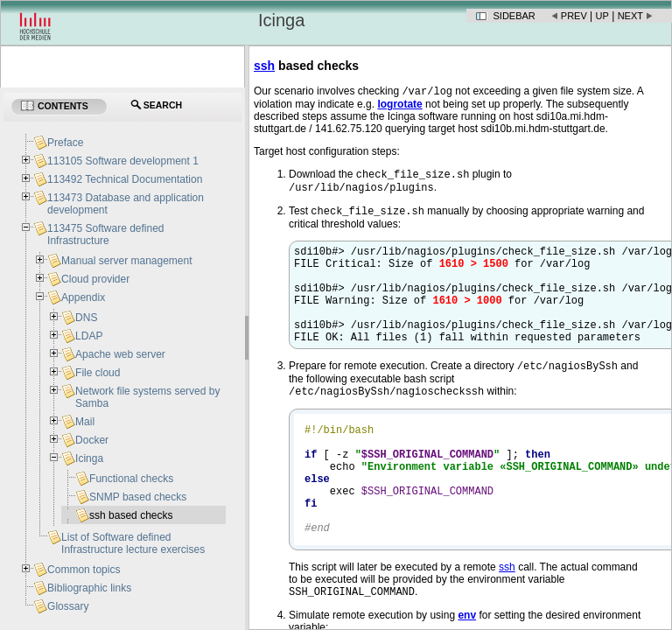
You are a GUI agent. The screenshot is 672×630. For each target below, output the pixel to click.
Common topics (84, 570)
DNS (86, 318)
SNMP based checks (138, 497)
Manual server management (126, 261)
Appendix (83, 297)
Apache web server (120, 354)
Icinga (89, 458)
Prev (574, 16)
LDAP (89, 336)
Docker (92, 440)
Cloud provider (95, 279)
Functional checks (131, 479)
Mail (85, 422)
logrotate (399, 106)
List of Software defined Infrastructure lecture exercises (133, 543)
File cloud (98, 373)
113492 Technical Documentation (125, 179)
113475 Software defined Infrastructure (105, 234)
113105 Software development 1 (123, 161)
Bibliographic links (89, 588)
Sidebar (514, 16)
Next (630, 16)
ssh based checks (131, 515)
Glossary (68, 606)
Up (602, 16)
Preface (65, 143)
